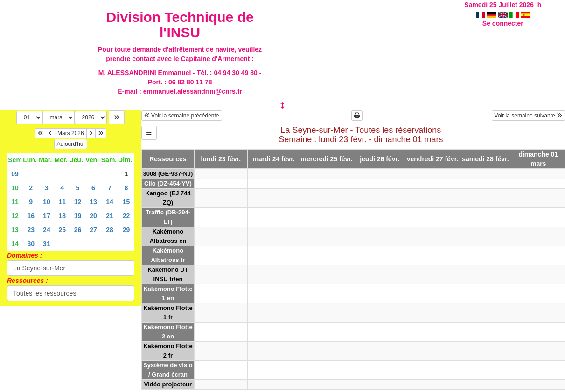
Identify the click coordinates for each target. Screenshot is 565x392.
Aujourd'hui (71, 144)
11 (15, 202)
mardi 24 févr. (274, 159)
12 (78, 202)
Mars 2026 (71, 133)
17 (47, 216)
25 (62, 230)
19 (78, 216)
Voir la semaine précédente (182, 116)
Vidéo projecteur (168, 384)
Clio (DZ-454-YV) (168, 183)
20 (93, 216)
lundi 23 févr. (221, 159)
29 (126, 230)
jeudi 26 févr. (380, 159)
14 (110, 202)
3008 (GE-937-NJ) (168, 174)
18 (62, 216)
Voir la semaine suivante (528, 116)
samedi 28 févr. (485, 159)
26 (78, 230)
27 (93, 230)
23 (31, 230)
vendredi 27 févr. (433, 159)
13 (93, 202)
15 (126, 202)
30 (31, 244)
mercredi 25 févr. (327, 159)
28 (110, 230)
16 (31, 216)
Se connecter (503, 23)
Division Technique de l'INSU (180, 25)
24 (47, 230)
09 (15, 174)
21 (110, 216)
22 (126, 216)
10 (15, 188)
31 (47, 244)
